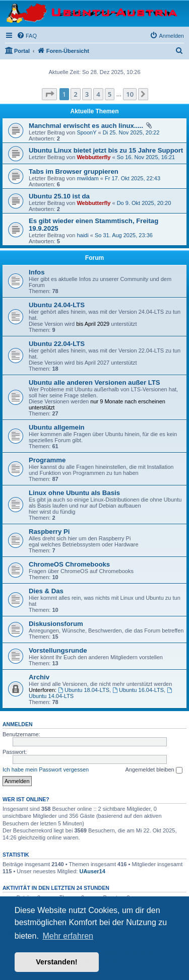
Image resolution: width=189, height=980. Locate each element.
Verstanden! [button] (56, 962)
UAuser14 (92, 871)
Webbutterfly (93, 157)
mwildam (87, 178)
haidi (82, 235)
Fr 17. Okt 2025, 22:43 (133, 178)
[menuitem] (27, 36)
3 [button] (87, 94)
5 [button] (110, 94)
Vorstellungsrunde (58, 650)
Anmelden (18, 724)
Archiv (39, 677)
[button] (49, 94)
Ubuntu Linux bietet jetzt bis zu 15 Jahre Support (106, 150)
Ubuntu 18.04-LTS (84, 690)
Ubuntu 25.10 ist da (59, 196)
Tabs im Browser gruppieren (74, 171)
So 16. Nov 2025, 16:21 (146, 157)
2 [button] (75, 94)
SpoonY (86, 132)
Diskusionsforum (56, 624)
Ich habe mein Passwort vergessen (46, 769)
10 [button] (130, 94)
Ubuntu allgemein (57, 427)
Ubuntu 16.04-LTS (138, 690)
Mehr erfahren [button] (68, 936)
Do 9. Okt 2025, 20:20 (144, 203)
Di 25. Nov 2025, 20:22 (131, 132)
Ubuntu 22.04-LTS (57, 344)
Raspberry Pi (49, 532)
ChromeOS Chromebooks (69, 564)
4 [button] (98, 94)
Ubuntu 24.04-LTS (57, 305)
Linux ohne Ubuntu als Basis (74, 493)
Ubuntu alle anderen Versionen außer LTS (94, 382)
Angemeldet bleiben (153, 770)
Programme (47, 460)
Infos (37, 272)
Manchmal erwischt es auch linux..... (86, 126)
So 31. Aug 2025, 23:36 (124, 235)
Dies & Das (46, 591)
